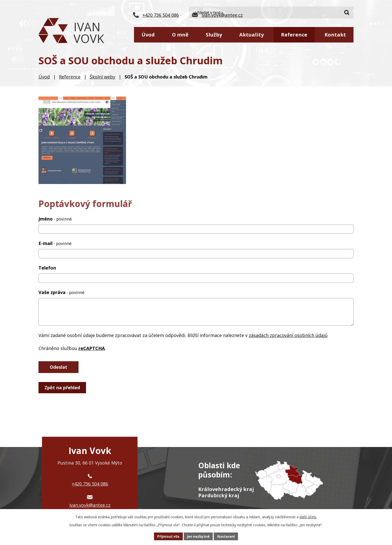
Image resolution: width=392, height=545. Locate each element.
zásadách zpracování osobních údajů (288, 335)
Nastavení (227, 536)
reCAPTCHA (92, 348)
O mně (180, 35)
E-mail (55, 243)
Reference (294, 35)
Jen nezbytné (198, 536)
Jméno (55, 219)
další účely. (308, 516)
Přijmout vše (167, 536)
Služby (214, 35)
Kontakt (335, 35)
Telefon (47, 268)
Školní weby (102, 77)
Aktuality (251, 35)
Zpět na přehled (63, 388)
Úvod (148, 35)
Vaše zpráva (61, 292)
